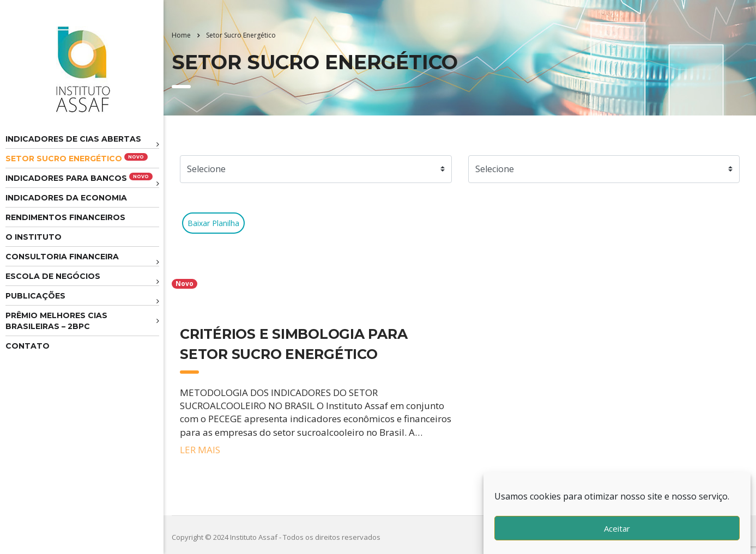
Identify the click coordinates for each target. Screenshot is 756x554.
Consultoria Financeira (62, 257)
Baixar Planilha (213, 223)
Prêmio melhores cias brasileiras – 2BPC (56, 321)
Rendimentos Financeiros (65, 217)
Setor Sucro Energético (77, 158)
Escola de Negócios (53, 276)
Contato (28, 346)
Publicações (35, 296)
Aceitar (617, 528)
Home (181, 35)
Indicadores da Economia (66, 198)
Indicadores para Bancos (79, 178)
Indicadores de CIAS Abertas (73, 139)
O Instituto (34, 237)
